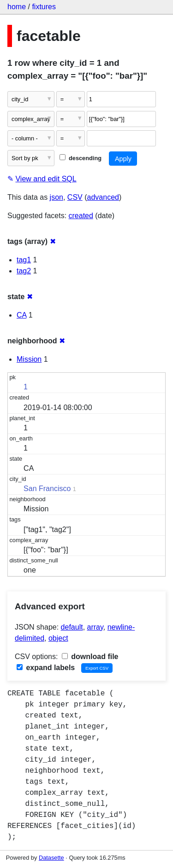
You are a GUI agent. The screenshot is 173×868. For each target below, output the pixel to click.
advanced (103, 197)
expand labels (46, 668)
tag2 (24, 271)
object (58, 638)
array (95, 627)
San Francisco (47, 489)
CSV (75, 197)
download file (90, 657)
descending (81, 158)
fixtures (44, 7)
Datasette (51, 858)
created (81, 216)
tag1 (24, 260)
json (57, 197)
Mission (29, 359)
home (17, 7)
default (72, 627)
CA (21, 315)
